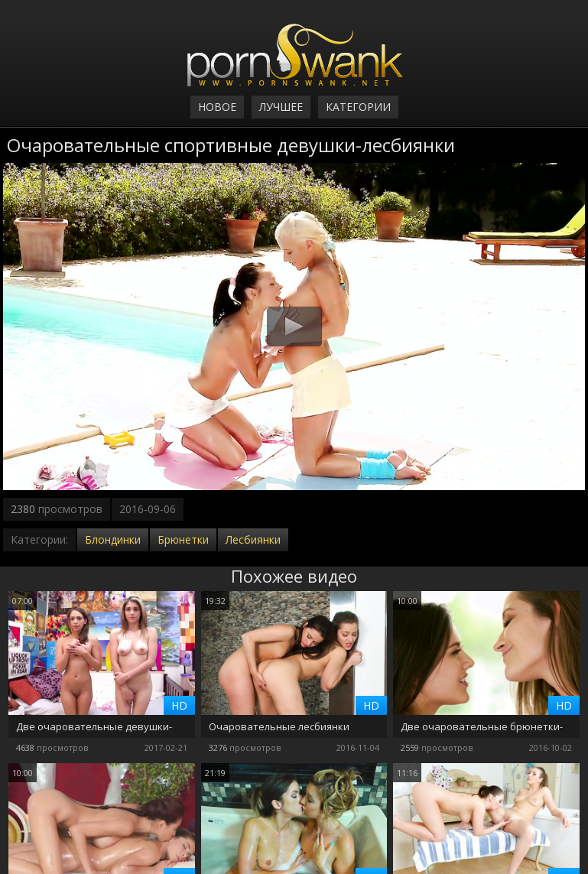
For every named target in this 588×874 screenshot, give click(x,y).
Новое (217, 107)
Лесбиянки (253, 539)
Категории (358, 107)
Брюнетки (183, 539)
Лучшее (281, 107)
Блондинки (113, 539)
